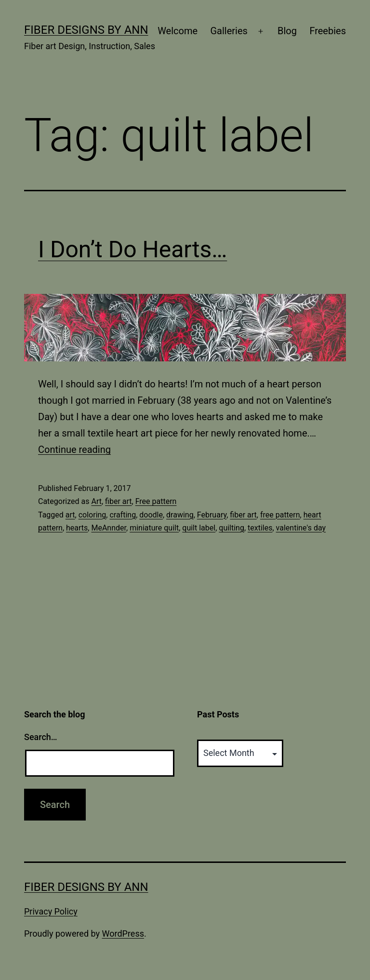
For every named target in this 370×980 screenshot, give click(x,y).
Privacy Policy (51, 911)
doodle (151, 515)
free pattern (280, 515)
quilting (231, 528)
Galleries (229, 31)
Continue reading (74, 450)
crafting (123, 515)
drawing (180, 515)
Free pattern (156, 501)
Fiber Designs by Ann (86, 30)
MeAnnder (109, 528)
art (70, 515)
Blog (287, 31)
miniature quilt (154, 528)
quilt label (199, 528)
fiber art (118, 501)
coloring (92, 515)
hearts (77, 528)
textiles (260, 528)
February (212, 515)
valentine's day (301, 528)
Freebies (328, 31)
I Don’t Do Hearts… (132, 249)
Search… (41, 737)
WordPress (123, 934)
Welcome (178, 31)
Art (96, 501)
